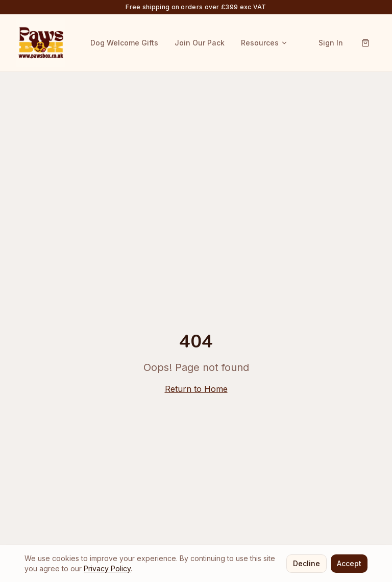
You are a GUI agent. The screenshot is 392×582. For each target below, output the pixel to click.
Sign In (331, 43)
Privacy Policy (107, 568)
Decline (307, 563)
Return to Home (196, 389)
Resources (264, 43)
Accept (349, 563)
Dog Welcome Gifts (124, 43)
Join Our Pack (200, 43)
